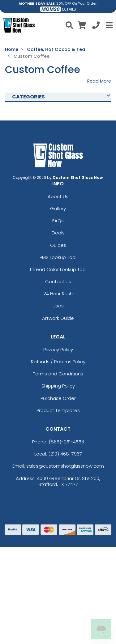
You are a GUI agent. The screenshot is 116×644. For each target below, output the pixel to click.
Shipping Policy (58, 386)
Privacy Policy (58, 349)
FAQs (58, 221)
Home (12, 49)
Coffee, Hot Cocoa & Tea (56, 49)
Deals (58, 233)
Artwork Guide (58, 318)
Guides (58, 245)
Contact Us (58, 281)
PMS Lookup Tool (58, 257)
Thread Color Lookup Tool (58, 269)
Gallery (58, 209)
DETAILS (69, 9)
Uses (58, 306)
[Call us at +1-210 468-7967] (96, 26)
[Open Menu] (109, 25)
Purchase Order (58, 398)
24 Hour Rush (58, 294)
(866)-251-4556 (66, 442)
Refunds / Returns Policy (58, 362)
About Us (58, 196)
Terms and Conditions (58, 374)
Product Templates (58, 410)
